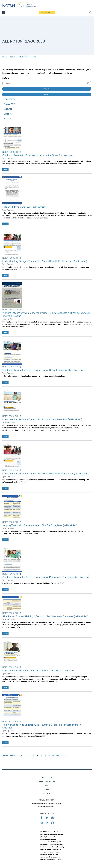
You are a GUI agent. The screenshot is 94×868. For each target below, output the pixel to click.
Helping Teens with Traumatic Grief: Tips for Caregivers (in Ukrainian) (40, 525)
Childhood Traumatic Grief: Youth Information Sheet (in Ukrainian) (38, 155)
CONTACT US (47, 778)
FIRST (6, 755)
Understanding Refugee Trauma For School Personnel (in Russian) (38, 671)
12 (29, 755)
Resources (13, 57)
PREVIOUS (14, 755)
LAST (65, 755)
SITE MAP (47, 785)
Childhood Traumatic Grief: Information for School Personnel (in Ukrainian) (43, 370)
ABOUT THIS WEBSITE (47, 782)
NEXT (58, 755)
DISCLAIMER (47, 793)
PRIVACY (47, 789)
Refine (6, 78)
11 (25, 755)
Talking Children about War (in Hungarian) (25, 207)
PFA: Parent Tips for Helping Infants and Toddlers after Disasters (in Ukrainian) (45, 616)
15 (41, 755)
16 (45, 755)
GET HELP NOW (47, 13)
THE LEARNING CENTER (47, 800)
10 (21, 755)
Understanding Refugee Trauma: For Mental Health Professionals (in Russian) (45, 261)
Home (5, 57)
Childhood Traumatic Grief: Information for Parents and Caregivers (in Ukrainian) (46, 577)
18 (53, 755)
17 (49, 755)
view (5, 170)
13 (33, 755)
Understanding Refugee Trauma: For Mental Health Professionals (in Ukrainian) (45, 474)
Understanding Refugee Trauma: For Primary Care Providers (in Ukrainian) (42, 419)
